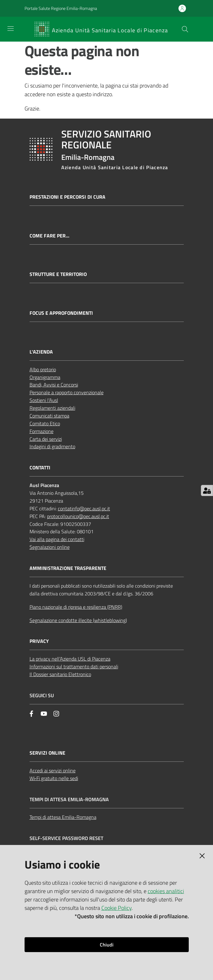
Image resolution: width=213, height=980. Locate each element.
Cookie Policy (116, 908)
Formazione (42, 431)
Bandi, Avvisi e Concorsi (54, 385)
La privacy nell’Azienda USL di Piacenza (70, 659)
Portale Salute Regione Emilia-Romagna (61, 8)
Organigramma (45, 377)
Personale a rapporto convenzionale (67, 392)
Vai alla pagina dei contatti (57, 539)
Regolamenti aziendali (52, 408)
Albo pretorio (43, 369)
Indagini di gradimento (52, 446)
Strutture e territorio (58, 274)
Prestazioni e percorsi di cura (67, 197)
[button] (185, 29)
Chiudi (107, 945)
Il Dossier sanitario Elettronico (60, 674)
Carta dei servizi (46, 439)
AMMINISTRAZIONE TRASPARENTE (68, 568)
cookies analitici (166, 891)
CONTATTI (40, 468)
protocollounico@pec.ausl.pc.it (78, 516)
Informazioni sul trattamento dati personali (74, 666)
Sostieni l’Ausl (44, 400)
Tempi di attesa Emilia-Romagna (63, 817)
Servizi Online (47, 753)
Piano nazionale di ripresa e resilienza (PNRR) (76, 607)
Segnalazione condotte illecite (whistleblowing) (78, 620)
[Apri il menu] (11, 29)
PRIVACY (39, 641)
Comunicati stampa (49, 416)
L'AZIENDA (41, 352)
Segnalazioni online (50, 547)
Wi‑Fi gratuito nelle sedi (54, 778)
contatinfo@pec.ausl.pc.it (84, 508)
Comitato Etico (45, 423)
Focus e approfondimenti (61, 313)
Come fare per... (49, 236)
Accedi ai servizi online (53, 770)
